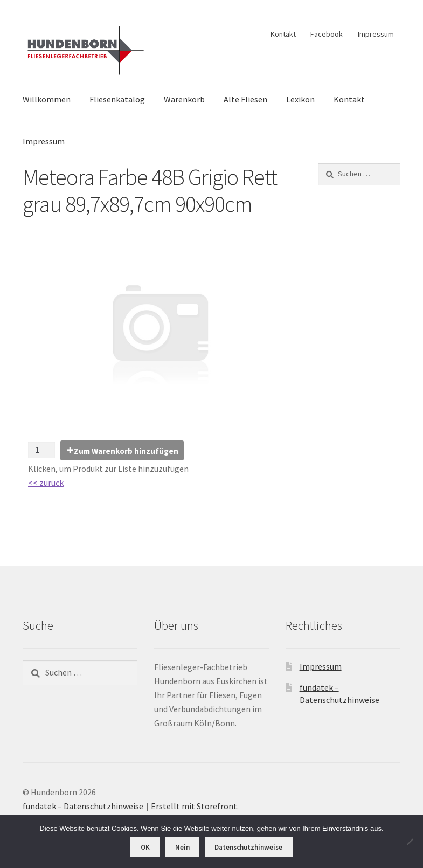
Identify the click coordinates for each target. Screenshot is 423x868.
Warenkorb (184, 99)
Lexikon (300, 99)
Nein (182, 847)
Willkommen (47, 99)
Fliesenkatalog (117, 99)
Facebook (327, 34)
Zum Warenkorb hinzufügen (126, 451)
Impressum (376, 34)
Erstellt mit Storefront (194, 806)
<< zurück (46, 483)
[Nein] (410, 842)
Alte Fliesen (245, 99)
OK (145, 847)
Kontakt (283, 34)
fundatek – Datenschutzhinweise (83, 806)
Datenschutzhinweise (248, 847)
